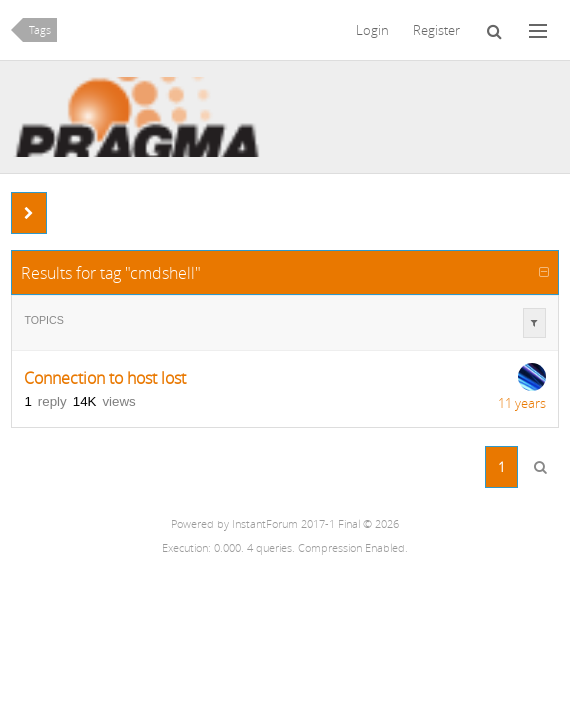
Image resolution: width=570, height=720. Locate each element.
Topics (43, 320)
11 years (522, 403)
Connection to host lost (105, 378)
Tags (40, 30)
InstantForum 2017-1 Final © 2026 (315, 524)
